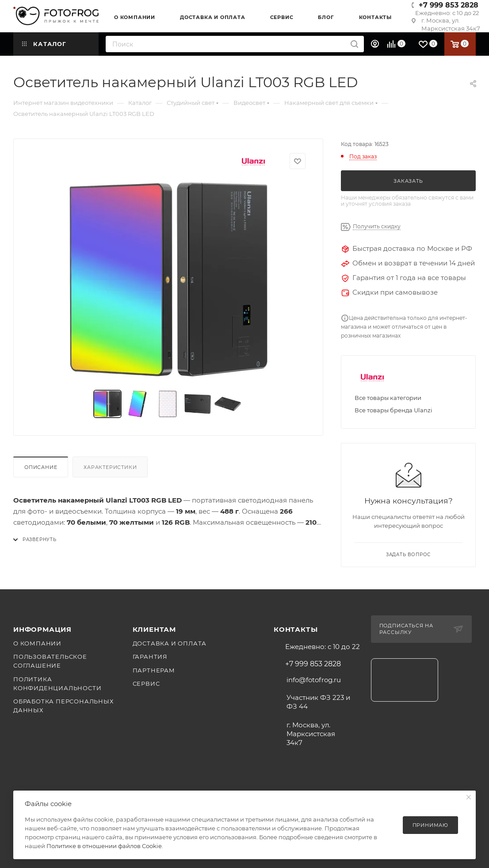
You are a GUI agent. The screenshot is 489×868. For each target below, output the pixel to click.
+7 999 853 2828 (449, 5)
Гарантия (150, 657)
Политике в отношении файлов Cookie (104, 846)
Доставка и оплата (170, 643)
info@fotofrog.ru (314, 680)
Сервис (146, 684)
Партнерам (154, 670)
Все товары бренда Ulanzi (393, 410)
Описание (41, 467)
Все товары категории (388, 398)
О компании (37, 643)
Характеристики (110, 467)
